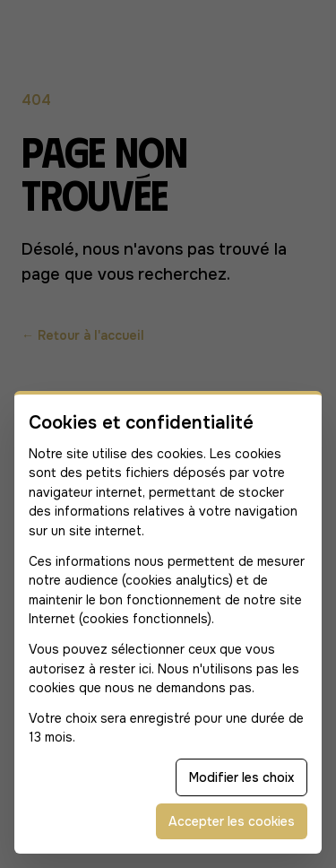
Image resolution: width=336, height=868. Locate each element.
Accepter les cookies (232, 821)
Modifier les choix (241, 777)
